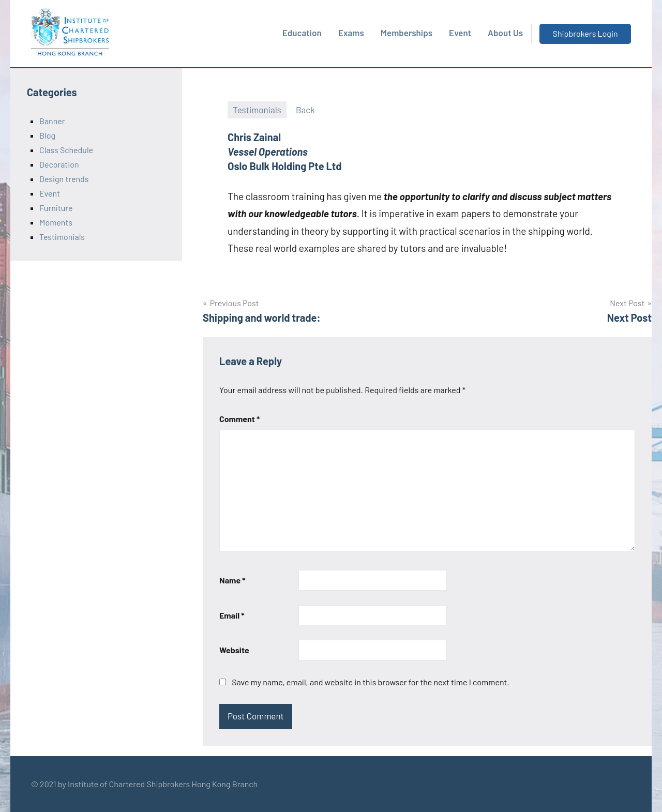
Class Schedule (66, 150)
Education (302, 33)
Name (232, 580)
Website (234, 650)
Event (460, 33)
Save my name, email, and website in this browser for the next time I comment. (371, 682)
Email (232, 615)
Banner (52, 121)
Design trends (64, 179)
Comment (239, 419)
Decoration (59, 164)
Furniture (56, 208)
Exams (351, 33)
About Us (505, 33)
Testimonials (257, 110)
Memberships (407, 33)
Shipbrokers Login (585, 33)
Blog (47, 135)
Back (305, 110)
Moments (56, 222)
